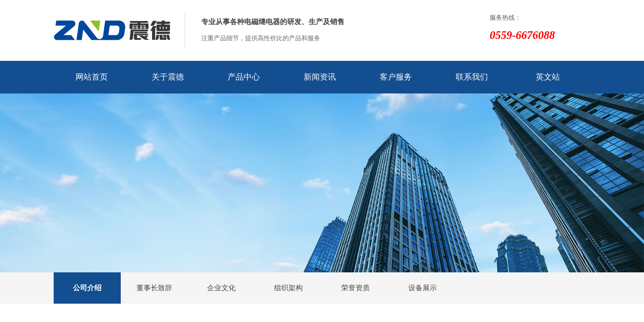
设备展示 (423, 288)
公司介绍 (87, 288)
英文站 (548, 77)
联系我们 (472, 77)
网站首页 (92, 77)
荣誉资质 (356, 288)
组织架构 (288, 288)
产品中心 (244, 77)
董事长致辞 (154, 288)
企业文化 (221, 288)
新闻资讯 (320, 77)
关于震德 (168, 77)
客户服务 (396, 77)
